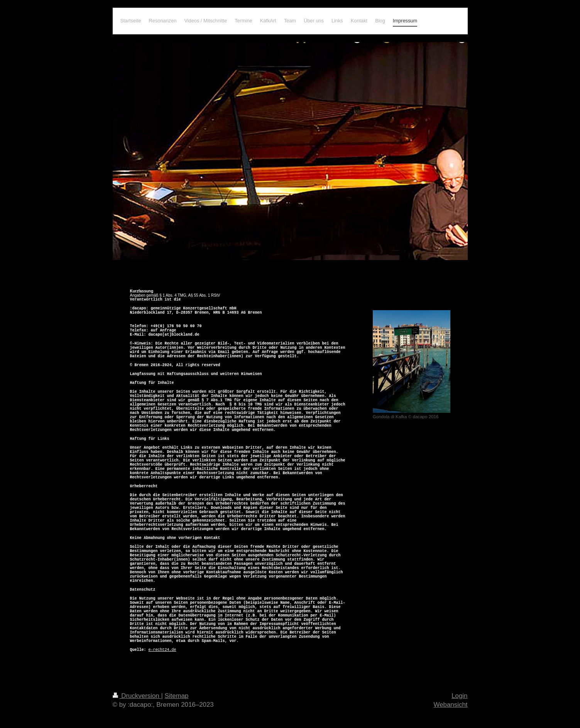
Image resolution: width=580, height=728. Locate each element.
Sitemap (177, 696)
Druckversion (137, 696)
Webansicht (451, 705)
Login (459, 696)
